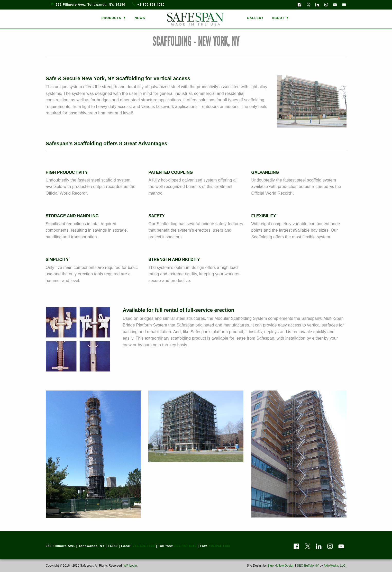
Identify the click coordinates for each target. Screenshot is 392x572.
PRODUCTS (111, 18)
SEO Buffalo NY (308, 566)
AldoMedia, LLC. (335, 566)
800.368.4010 (185, 546)
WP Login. (130, 566)
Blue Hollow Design (281, 566)
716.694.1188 (219, 546)
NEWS (140, 18)
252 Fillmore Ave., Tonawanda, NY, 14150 (91, 5)
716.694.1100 (144, 546)
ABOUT (278, 18)
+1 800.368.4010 (151, 5)
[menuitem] (114, 18)
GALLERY (255, 18)
